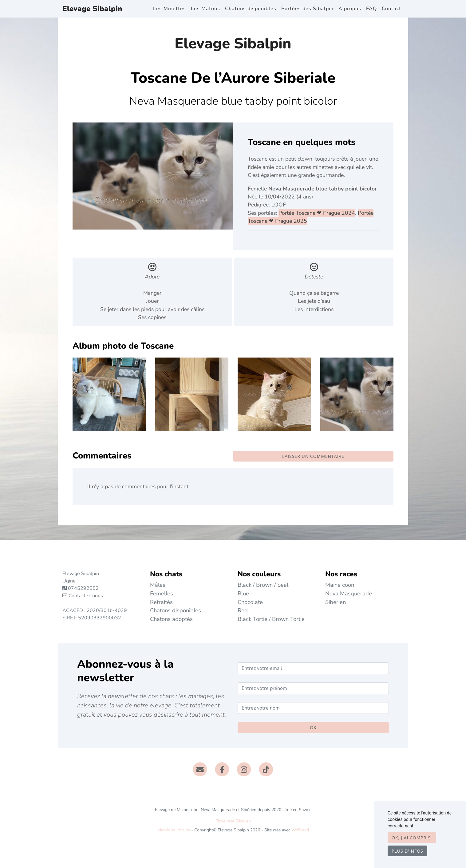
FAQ (371, 9)
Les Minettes (170, 9)
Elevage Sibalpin (92, 9)
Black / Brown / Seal (263, 585)
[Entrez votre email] (313, 668)
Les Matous (205, 9)
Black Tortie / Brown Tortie (271, 619)
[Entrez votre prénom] (313, 688)
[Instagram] (244, 769)
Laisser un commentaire (313, 456)
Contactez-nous (83, 596)
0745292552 (83, 588)
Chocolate (250, 602)
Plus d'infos (407, 851)
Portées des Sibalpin (307, 9)
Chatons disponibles (251, 9)
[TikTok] (266, 769)
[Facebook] (222, 769)
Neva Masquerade (349, 593)
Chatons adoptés (171, 619)
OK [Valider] (313, 728)
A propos (350, 9)
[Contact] (200, 769)
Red (243, 610)
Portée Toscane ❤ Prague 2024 (317, 213)
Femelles (162, 593)
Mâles (158, 585)
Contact (391, 9)
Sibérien (336, 602)
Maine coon (340, 585)
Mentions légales (174, 830)
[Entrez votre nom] (313, 708)
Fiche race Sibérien (233, 821)
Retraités (161, 602)
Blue (243, 593)
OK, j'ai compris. (412, 838)
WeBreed (300, 830)
